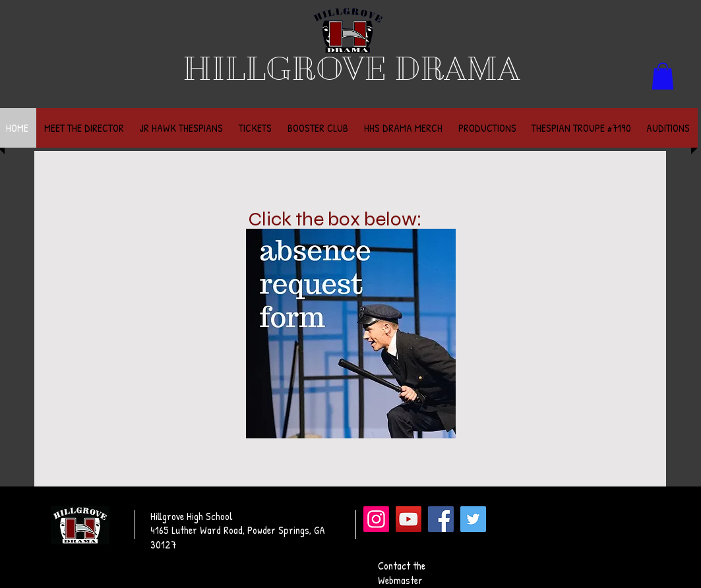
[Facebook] (441, 519)
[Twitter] (473, 519)
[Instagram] (376, 519)
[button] (663, 76)
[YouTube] (409, 519)
